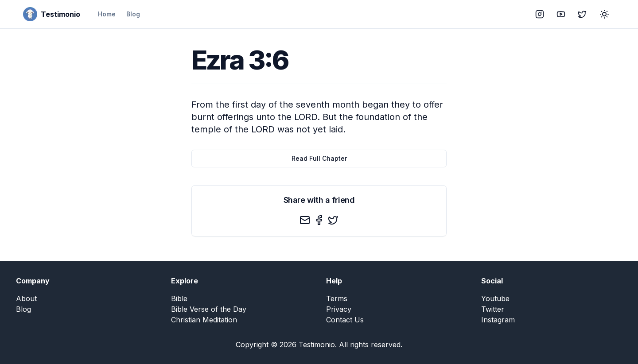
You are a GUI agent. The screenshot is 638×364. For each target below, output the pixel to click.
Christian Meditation (204, 320)
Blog (133, 14)
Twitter (493, 309)
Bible (179, 298)
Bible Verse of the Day (209, 309)
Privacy (339, 309)
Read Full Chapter (319, 158)
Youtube (495, 298)
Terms (337, 298)
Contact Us (345, 320)
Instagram (498, 320)
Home (107, 14)
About (26, 298)
